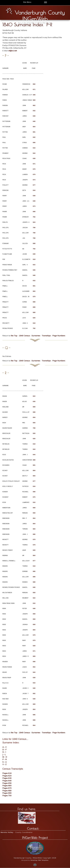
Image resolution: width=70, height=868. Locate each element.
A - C (5, 747)
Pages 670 (7, 788)
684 (34, 291)
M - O (5, 757)
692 (34, 84)
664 (34, 127)
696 (34, 143)
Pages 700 (7, 795)
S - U (5, 762)
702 (34, 217)
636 (34, 402)
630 (34, 116)
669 (34, 100)
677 (34, 185)
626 (34, 318)
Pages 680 (7, 791)
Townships (46, 336)
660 (34, 407)
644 (34, 153)
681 (34, 132)
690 (34, 412)
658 (34, 513)
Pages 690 (7, 793)
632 (34, 111)
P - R (5, 759)
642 (34, 137)
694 (34, 417)
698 (34, 212)
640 (34, 95)
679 (34, 169)
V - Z (4, 764)
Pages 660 (7, 786)
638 (34, 158)
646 (34, 270)
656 (34, 423)
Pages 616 (7, 773)
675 (34, 497)
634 (34, 190)
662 (34, 105)
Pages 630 (7, 778)
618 (34, 259)
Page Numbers (59, 336)
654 (34, 518)
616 (34, 148)
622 (34, 265)
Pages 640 (7, 781)
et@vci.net (13, 51)
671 (34, 89)
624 (34, 222)
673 (34, 180)
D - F (4, 750)
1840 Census (24, 336)
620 (34, 646)
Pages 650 (7, 783)
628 (34, 550)
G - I (4, 752)
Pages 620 (7, 776)
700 (34, 228)
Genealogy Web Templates (40, 860)
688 (34, 302)
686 (34, 534)
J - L (4, 754)
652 (34, 667)
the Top (14, 336)
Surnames (36, 336)
